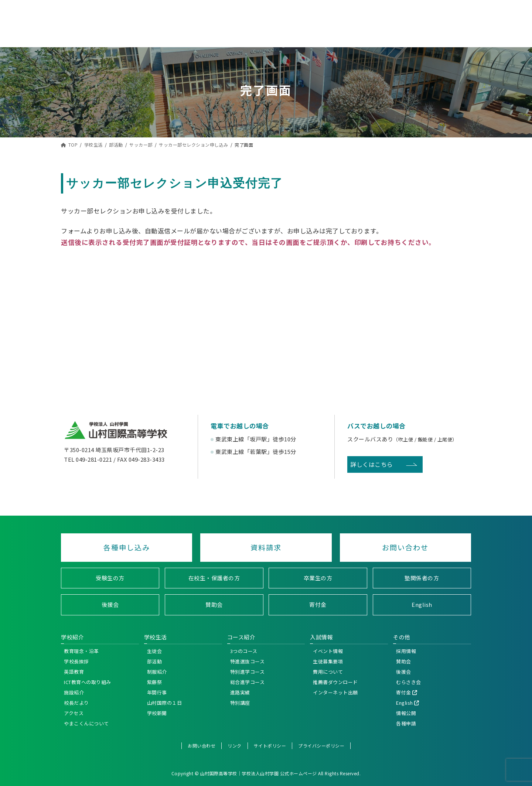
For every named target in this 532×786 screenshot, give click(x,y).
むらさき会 (409, 682)
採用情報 (406, 651)
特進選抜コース (248, 661)
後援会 (110, 604)
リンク (235, 745)
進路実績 (240, 692)
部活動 (155, 661)
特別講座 (240, 702)
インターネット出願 (335, 692)
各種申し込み (127, 547)
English (422, 604)
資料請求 (266, 547)
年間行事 (157, 692)
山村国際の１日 (165, 702)
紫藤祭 (155, 682)
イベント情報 (328, 651)
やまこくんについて (86, 723)
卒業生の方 (318, 577)
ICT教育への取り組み (88, 682)
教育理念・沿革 (81, 651)
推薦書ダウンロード (335, 682)
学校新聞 (157, 713)
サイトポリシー (270, 745)
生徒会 (155, 651)
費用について (328, 671)
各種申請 (406, 723)
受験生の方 (110, 577)
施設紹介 (74, 692)
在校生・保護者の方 (214, 577)
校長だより (76, 702)
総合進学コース (248, 682)
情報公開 (406, 713)
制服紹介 (157, 671)
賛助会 (214, 604)
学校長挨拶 (76, 661)
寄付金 (318, 604)
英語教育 (74, 671)
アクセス (74, 713)
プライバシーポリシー (321, 745)
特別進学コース (248, 671)
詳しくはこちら (372, 464)
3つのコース (244, 651)
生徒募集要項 (328, 661)
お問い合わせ (405, 547)
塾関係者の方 (422, 577)
